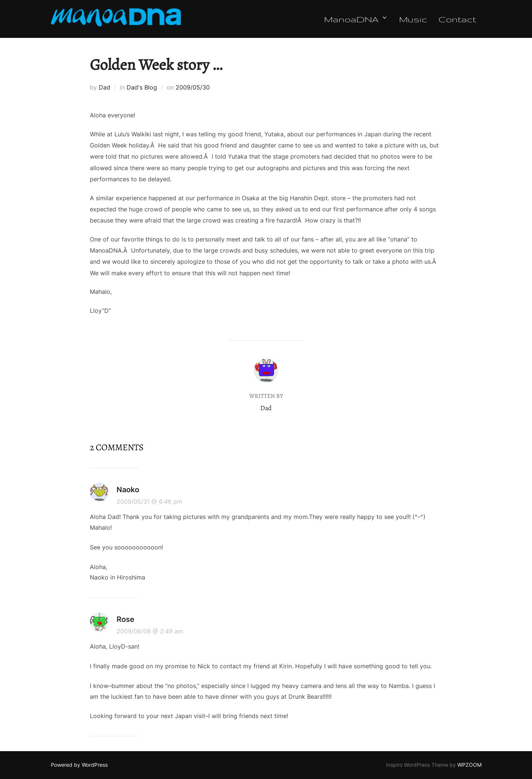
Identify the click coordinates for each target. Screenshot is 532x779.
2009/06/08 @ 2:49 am (150, 631)
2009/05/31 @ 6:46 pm (149, 502)
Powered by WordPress (79, 765)
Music (413, 19)
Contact (457, 19)
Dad (105, 87)
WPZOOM (469, 765)
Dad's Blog (142, 87)
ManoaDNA (356, 19)
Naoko (128, 490)
